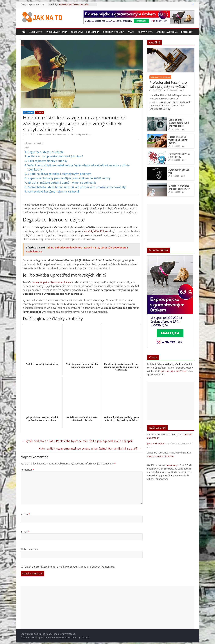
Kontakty (187, 32)
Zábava (40, 112)
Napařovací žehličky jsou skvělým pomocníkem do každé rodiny (69, 178)
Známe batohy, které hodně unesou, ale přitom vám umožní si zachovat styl (77, 187)
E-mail (25, 532)
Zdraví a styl (145, 32)
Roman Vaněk (45, 134)
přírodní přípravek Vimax (174, 371)
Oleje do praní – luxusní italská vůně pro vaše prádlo (179, 123)
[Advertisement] (171, 223)
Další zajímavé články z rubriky (47, 161)
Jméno (25, 514)
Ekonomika (93, 32)
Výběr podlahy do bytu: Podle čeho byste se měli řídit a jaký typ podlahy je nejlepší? (78, 441)
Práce (131, 32)
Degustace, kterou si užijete (46, 152)
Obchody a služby (113, 32)
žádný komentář (61, 134)
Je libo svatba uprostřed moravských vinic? (55, 156)
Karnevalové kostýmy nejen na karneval (53, 191)
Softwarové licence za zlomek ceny (179, 155)
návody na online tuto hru (160, 456)
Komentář (27, 470)
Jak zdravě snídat (156, 443)
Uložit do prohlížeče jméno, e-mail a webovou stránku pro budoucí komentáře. (70, 567)
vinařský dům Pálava (83, 134)
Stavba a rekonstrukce (160, 77)
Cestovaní (77, 32)
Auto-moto (36, 32)
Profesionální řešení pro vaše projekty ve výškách (74, 6)
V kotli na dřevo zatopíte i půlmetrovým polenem (59, 174)
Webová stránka (30, 549)
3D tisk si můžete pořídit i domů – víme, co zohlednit (62, 183)
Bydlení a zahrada (57, 32)
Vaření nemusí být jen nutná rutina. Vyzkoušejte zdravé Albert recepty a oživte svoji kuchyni (79, 167)
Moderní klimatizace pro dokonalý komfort (179, 187)
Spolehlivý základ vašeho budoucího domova (178, 140)
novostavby (172, 465)
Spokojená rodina (167, 32)
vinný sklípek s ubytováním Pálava (52, 282)
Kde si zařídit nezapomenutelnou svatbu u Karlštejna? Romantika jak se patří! (90, 448)
